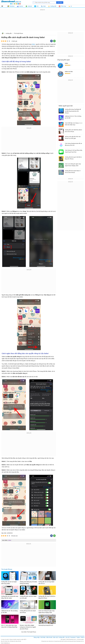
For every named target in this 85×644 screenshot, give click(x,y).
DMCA (83, 637)
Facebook (73, 637)
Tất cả (3, 6)
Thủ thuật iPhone (18, 33)
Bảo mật (55, 637)
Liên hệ (67, 637)
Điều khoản (49, 637)
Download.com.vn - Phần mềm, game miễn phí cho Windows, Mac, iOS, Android (11, 2)
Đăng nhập (37, 637)
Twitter (78, 637)
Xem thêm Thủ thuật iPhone (29, 632)
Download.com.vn (3, 34)
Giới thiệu (43, 637)
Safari (33, 44)
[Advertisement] (42, 22)
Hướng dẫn (9, 33)
